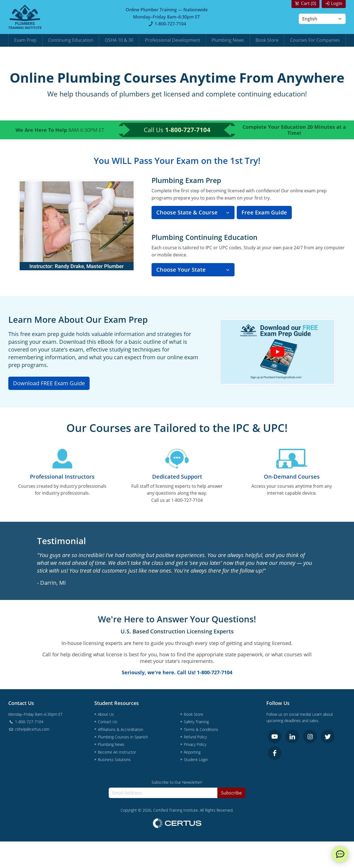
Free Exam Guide (264, 212)
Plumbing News (228, 40)
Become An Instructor (117, 752)
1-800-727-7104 (167, 24)
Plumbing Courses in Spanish (123, 737)
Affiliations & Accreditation (121, 729)
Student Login (196, 760)
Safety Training (196, 722)
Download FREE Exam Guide (49, 383)
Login (337, 3)
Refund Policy (195, 737)
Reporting (192, 752)
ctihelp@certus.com (29, 729)
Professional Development (173, 40)
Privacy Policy (195, 744)
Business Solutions (114, 760)
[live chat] (340, 854)
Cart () (309, 3)
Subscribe (231, 793)
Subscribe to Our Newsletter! (177, 782)
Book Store (267, 40)
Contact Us (108, 722)
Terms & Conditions (201, 729)
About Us (106, 714)
